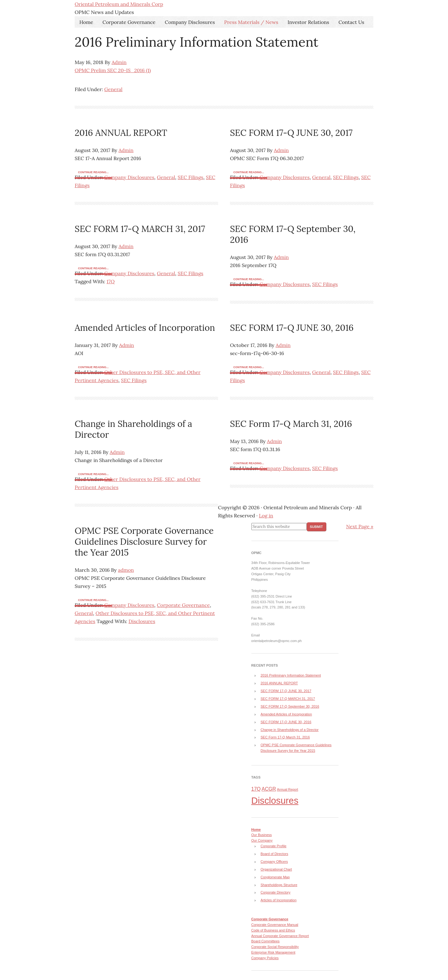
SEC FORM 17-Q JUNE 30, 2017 (291, 133)
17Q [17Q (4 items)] (256, 789)
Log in (266, 515)
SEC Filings (190, 177)
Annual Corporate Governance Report (280, 936)
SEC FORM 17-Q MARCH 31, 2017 (140, 229)
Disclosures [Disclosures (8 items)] (275, 800)
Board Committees (266, 941)
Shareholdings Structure (279, 885)
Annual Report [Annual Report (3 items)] (287, 789)
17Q (110, 281)
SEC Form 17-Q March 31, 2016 (291, 424)
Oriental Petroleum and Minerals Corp (119, 4)
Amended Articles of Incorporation (145, 328)
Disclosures (142, 621)
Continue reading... (93, 172)
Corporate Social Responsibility (275, 947)
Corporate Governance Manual (275, 925)
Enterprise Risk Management (273, 952)
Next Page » (360, 526)
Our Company (262, 840)
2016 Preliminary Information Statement (196, 42)
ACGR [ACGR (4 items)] (269, 789)
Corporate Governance (183, 605)
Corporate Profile (274, 846)
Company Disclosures (129, 177)
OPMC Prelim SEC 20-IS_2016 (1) (113, 70)
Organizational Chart (276, 869)
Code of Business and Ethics (273, 930)
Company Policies (265, 958)
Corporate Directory (276, 892)
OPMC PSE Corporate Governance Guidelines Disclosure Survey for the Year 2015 (144, 542)
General (113, 89)
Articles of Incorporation (279, 900)
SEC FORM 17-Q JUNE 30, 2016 (292, 328)
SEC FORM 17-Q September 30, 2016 (293, 234)
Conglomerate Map (275, 877)
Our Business (262, 835)
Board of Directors (275, 854)
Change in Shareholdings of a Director (133, 429)
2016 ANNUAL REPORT (121, 133)
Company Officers (274, 862)
